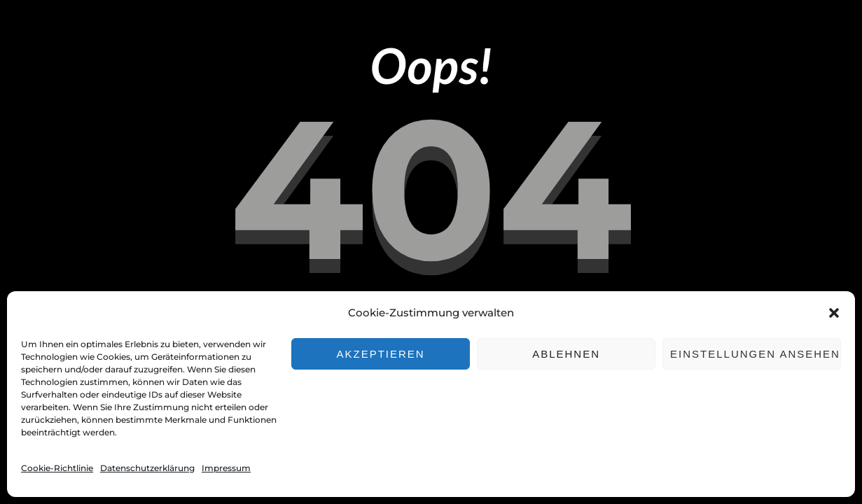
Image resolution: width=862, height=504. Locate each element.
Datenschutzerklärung (147, 468)
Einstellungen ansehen (755, 354)
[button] (834, 313)
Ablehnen (566, 354)
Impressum (226, 468)
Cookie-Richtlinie (57, 468)
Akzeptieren (381, 354)
